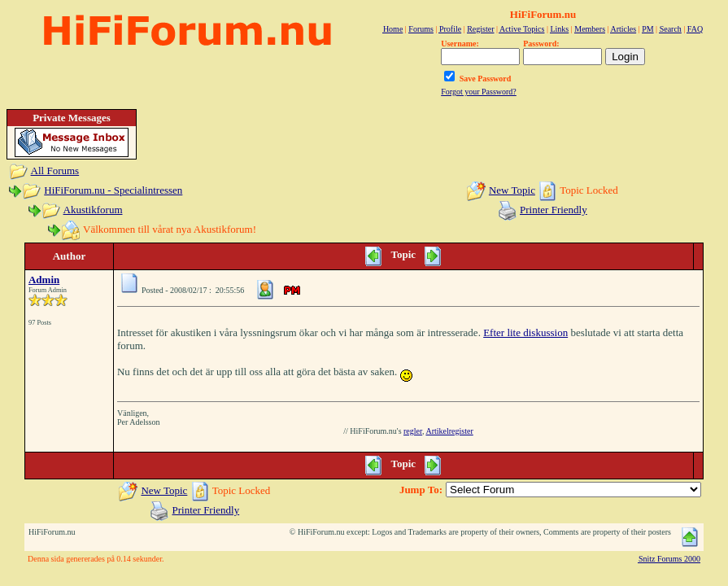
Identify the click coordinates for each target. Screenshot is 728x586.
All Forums (55, 171)
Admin (44, 280)
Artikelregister (449, 431)
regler (413, 431)
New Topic (512, 190)
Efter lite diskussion (525, 332)
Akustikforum (93, 210)
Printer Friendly (554, 210)
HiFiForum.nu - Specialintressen (113, 190)
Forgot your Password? (479, 92)
